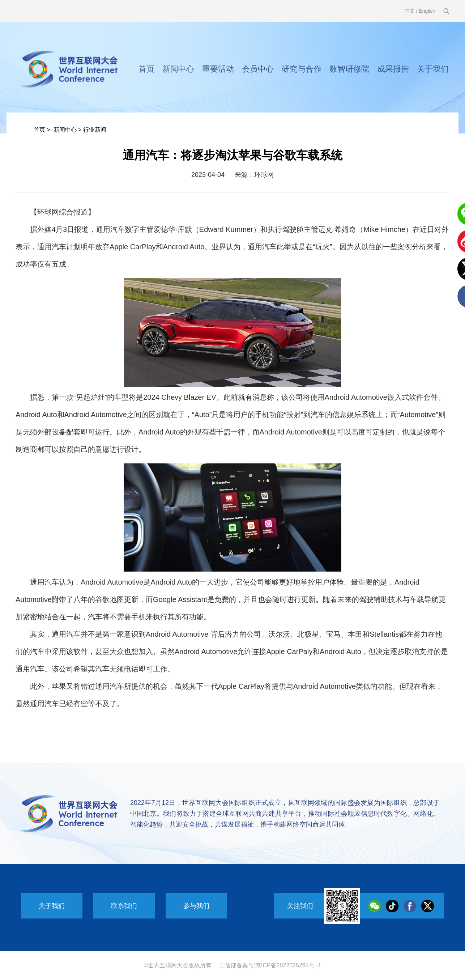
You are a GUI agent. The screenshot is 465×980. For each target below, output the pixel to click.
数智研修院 (349, 69)
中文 (410, 11)
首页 (146, 69)
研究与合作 (302, 69)
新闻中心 (178, 69)
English (427, 11)
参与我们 (196, 906)
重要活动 (218, 69)
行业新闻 (95, 130)
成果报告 (393, 69)
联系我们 (124, 906)
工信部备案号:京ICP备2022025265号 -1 (270, 965)
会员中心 (258, 69)
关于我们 (433, 69)
